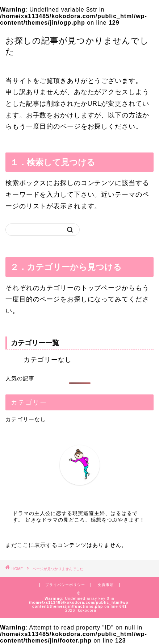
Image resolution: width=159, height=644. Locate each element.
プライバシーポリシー (65, 585)
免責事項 (106, 585)
